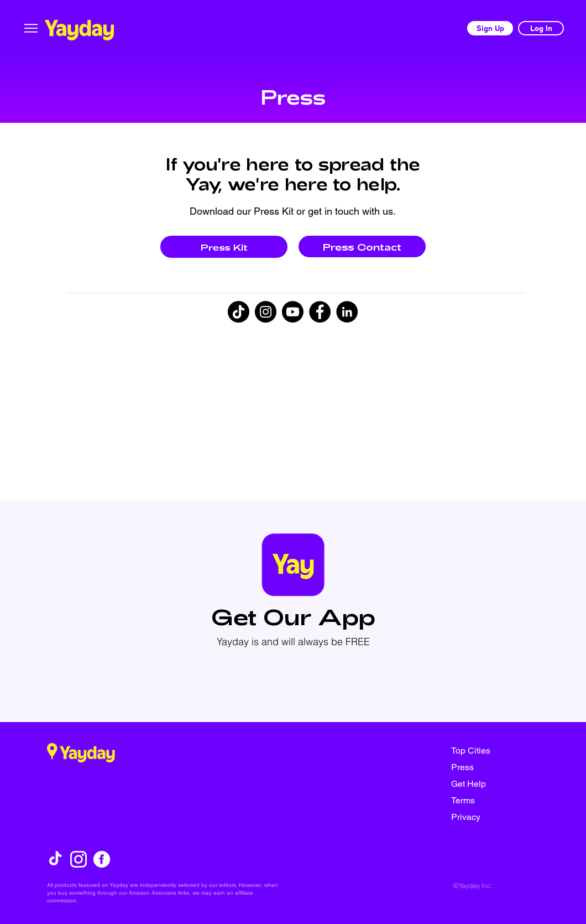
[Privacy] (490, 817)
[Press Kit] (224, 247)
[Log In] (541, 28)
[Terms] (490, 800)
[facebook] (102, 859)
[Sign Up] (490, 28)
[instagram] (79, 859)
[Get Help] (490, 783)
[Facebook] (320, 312)
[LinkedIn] (347, 312)
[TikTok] (239, 312)
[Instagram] (266, 312)
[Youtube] (293, 312)
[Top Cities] (490, 750)
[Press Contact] (362, 246)
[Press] (490, 767)
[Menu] (31, 28)
